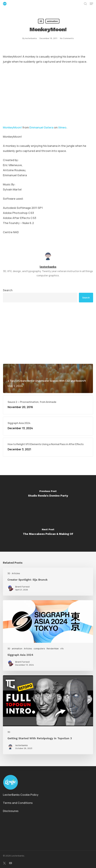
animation (52, 21)
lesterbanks (31, 38)
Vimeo (62, 127)
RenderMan (53, 649)
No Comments (67, 38)
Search (8, 290)
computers (39, 649)
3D (41, 21)
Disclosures (11, 811)
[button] (91, 4)
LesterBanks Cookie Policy (21, 795)
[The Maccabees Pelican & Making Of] (48, 533)
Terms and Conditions (18, 803)
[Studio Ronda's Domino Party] (48, 494)
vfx (62, 649)
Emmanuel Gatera (41, 127)
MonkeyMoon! (12, 127)
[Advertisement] (48, 333)
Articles (16, 573)
